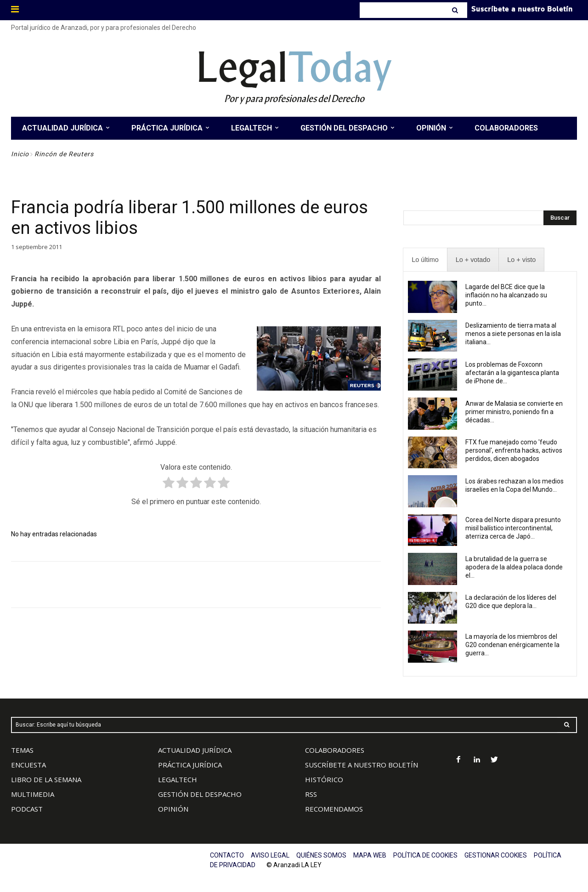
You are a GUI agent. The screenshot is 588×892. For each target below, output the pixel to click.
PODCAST (27, 809)
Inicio (20, 154)
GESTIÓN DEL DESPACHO (200, 794)
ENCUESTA (28, 765)
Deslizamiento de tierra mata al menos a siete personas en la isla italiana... (513, 334)
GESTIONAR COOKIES (496, 855)
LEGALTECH (178, 779)
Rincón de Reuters (64, 154)
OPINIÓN (173, 809)
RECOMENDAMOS (334, 809)
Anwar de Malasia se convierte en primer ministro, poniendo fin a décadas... (514, 412)
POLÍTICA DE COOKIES (425, 855)
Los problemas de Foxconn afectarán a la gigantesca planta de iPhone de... (512, 373)
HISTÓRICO (324, 779)
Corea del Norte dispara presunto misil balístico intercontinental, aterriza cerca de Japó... (513, 528)
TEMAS (22, 750)
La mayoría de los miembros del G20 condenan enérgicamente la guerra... (512, 645)
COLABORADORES (335, 750)
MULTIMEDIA (33, 794)
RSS (311, 794)
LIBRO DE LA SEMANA (46, 779)
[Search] (456, 10)
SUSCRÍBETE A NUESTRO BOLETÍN (362, 765)
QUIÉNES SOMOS (321, 855)
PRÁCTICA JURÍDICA (190, 765)
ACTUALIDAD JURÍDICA (195, 750)
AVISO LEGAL (270, 855)
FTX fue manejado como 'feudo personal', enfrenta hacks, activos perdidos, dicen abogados (514, 450)
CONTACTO (227, 855)
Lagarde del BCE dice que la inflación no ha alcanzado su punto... (506, 295)
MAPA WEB (370, 855)
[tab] (425, 260)
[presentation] (425, 260)
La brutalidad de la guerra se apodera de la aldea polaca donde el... (514, 567)
